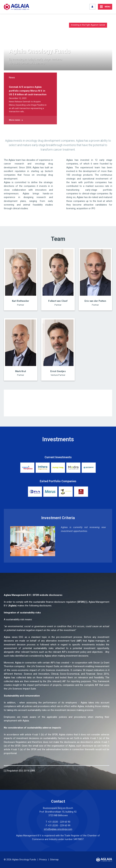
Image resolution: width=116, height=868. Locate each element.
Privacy (43, 860)
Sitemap (54, 860)
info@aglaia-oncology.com (58, 829)
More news (15, 120)
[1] (86, 602)
